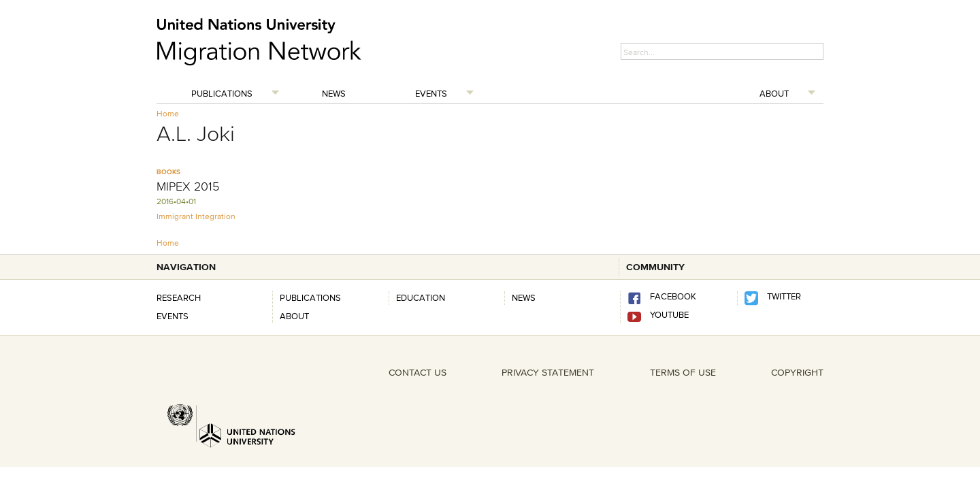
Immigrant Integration (196, 216)
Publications (222, 93)
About (774, 93)
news (524, 297)
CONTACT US (418, 372)
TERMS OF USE (683, 372)
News (334, 93)
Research (179, 297)
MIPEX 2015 (188, 186)
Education (421, 297)
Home (168, 113)
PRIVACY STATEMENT (548, 372)
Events (431, 93)
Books (168, 172)
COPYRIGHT (797, 372)
